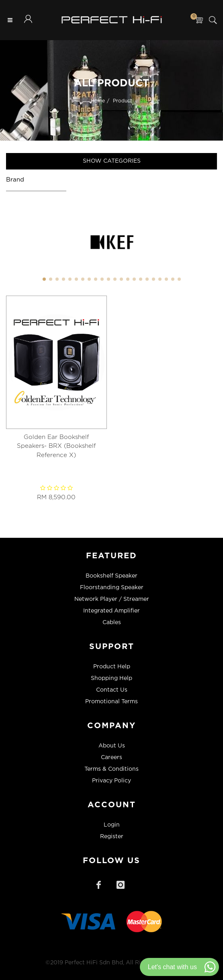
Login (112, 825)
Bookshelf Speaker (111, 576)
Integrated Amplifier (111, 611)
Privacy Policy (111, 781)
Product (123, 101)
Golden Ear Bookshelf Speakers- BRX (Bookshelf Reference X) (56, 446)
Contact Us (112, 690)
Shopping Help (111, 678)
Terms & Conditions (111, 769)
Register (112, 837)
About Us (112, 746)
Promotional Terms (111, 702)
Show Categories (112, 161)
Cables (112, 623)
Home (98, 101)
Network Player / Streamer (112, 599)
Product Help (112, 667)
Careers (111, 757)
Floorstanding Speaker (112, 588)
